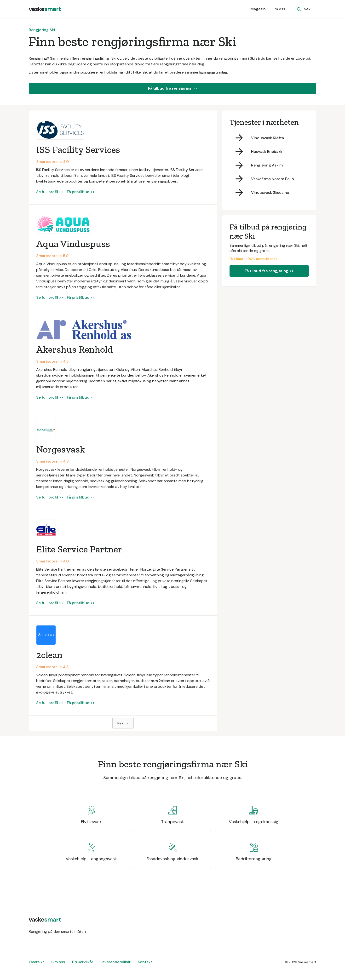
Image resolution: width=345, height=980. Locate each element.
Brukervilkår (83, 962)
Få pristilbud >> (81, 192)
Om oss (278, 9)
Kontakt (145, 962)
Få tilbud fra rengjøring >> (172, 88)
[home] (45, 9)
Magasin (258, 9)
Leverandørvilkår (115, 962)
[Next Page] (123, 723)
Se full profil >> (50, 192)
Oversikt (36, 962)
